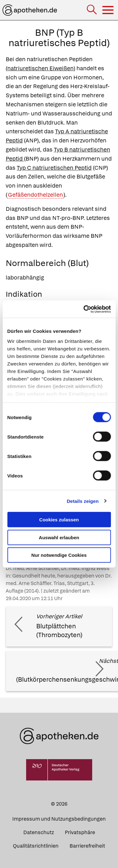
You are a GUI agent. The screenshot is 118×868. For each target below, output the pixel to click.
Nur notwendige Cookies (59, 555)
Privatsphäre (80, 832)
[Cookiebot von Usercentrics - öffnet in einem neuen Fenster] (84, 309)
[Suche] (92, 10)
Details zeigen (83, 501)
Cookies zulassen (59, 520)
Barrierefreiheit (87, 846)
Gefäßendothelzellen (35, 195)
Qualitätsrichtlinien (36, 846)
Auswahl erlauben (59, 537)
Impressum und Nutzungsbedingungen (59, 819)
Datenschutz (39, 832)
